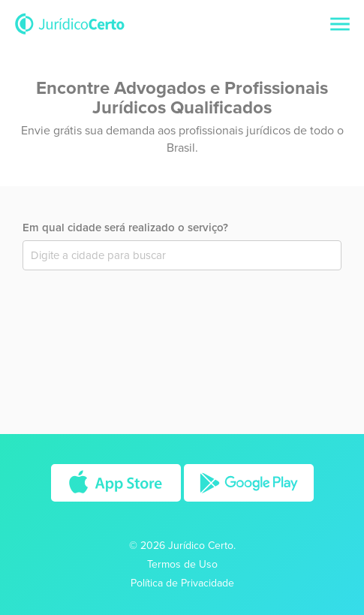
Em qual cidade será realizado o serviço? (125, 228)
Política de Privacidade (182, 583)
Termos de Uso (182, 564)
